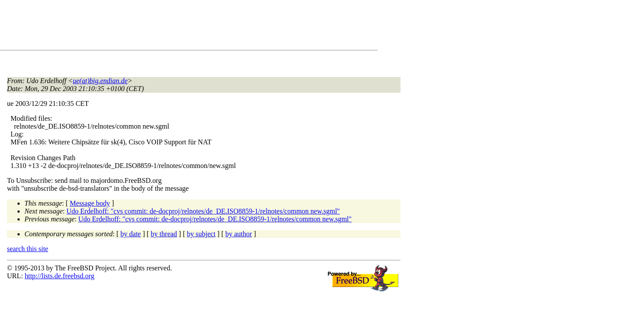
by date (131, 234)
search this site (28, 249)
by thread (164, 234)
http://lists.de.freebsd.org (59, 276)
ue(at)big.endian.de (100, 81)
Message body (90, 203)
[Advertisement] (166, 27)
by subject (201, 234)
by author (238, 234)
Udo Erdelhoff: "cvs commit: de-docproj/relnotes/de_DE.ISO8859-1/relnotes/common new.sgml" (203, 211)
